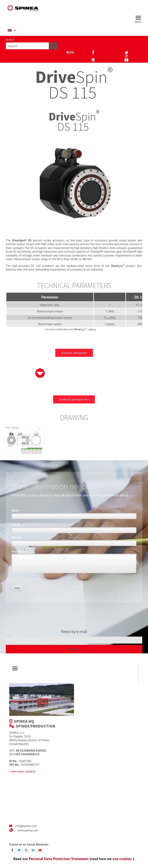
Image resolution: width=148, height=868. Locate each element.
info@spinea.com (26, 826)
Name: (16, 511)
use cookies (122, 859)
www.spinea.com (28, 830)
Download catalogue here (74, 399)
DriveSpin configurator (74, 353)
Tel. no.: (17, 538)
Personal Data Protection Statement (59, 859)
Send (17, 588)
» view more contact (22, 771)
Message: (18, 551)
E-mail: (17, 524)
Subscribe (74, 649)
